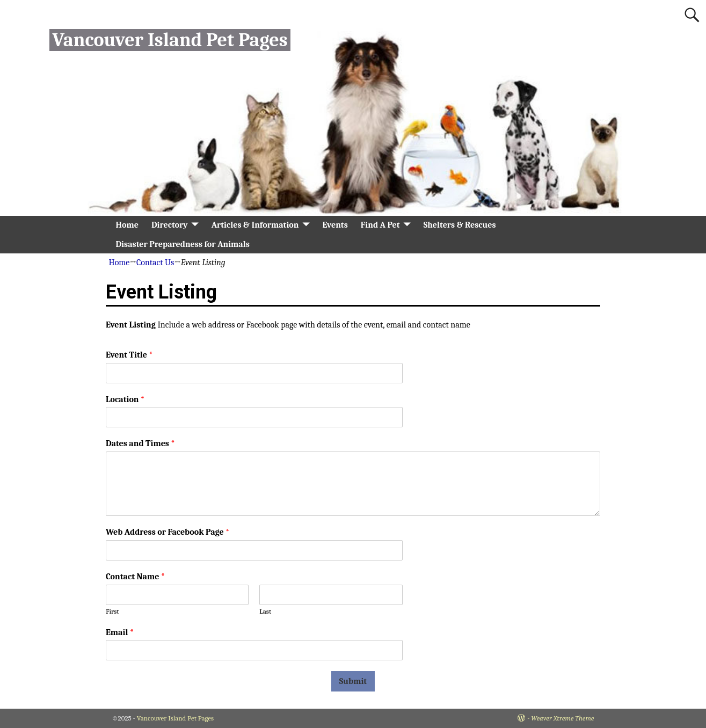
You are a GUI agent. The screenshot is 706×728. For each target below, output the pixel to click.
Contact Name (135, 577)
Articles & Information (255, 225)
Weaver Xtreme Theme (562, 718)
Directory (170, 225)
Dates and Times (140, 443)
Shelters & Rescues (460, 225)
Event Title (129, 355)
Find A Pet (380, 225)
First (112, 611)
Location (125, 399)
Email (120, 632)
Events (335, 225)
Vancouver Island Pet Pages (170, 40)
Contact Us (155, 263)
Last (265, 611)
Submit (353, 681)
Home (127, 225)
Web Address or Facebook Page (168, 532)
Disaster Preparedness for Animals (183, 244)
